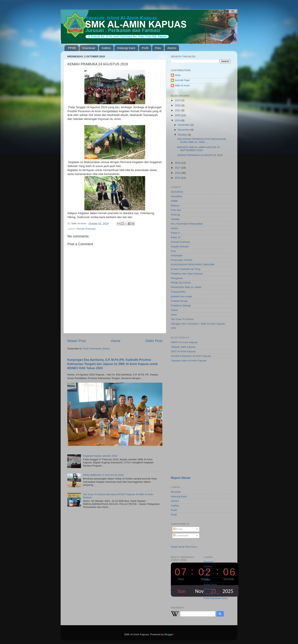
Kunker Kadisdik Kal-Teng (186, 269)
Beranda (176, 492)
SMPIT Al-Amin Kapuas (184, 342)
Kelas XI (176, 237)
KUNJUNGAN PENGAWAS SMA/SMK (193, 264)
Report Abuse (181, 478)
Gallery (106, 48)
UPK (174, 328)
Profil (145, 48)
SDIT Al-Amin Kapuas (183, 351)
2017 (178, 168)
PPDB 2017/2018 (181, 283)
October (183, 135)
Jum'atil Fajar (182, 80)
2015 (178, 178)
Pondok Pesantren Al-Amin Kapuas (191, 356)
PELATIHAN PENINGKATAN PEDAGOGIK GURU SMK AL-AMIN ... (202, 141)
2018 (178, 163)
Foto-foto (176, 210)
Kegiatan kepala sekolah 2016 (100, 456)
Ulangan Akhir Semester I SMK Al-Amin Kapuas (198, 324)
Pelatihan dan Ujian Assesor (187, 274)
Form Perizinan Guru (216, 598)
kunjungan (177, 255)
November (184, 130)
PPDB (72, 48)
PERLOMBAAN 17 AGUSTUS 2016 (103, 475)
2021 (178, 110)
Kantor (175, 228)
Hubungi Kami (126, 48)
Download (89, 48)
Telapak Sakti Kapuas (183, 347)
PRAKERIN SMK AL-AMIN (186, 287)
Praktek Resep (179, 301)
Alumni (172, 48)
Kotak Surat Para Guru (184, 547)
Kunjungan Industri (182, 260)
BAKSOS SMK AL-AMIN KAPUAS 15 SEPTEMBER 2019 (199, 149)
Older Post (154, 341)
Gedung (175, 215)
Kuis (173, 251)
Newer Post (77, 341)
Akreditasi (176, 196)
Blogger (169, 634)
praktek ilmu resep (181, 296)
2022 (178, 105)
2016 (178, 173)
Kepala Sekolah (180, 246)
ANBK (174, 201)
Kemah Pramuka (86, 229)
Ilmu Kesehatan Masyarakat (187, 224)
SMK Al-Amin (182, 86)
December (184, 125)
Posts (178, 529)
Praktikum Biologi (181, 305)
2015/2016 (177, 192)
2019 (178, 120)
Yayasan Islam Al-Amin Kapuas (189, 361)
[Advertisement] (195, 392)
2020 (178, 115)
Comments (181, 536)
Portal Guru (210, 584)
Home (116, 341)
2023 (178, 100)
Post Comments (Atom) (96, 349)
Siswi (174, 315)
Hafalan (175, 219)
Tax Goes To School (182, 319)
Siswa (174, 310)
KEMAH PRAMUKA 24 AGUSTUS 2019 (200, 155)
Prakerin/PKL (178, 292)
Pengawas (177, 278)
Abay (178, 75)
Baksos (175, 205)
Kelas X (175, 233)
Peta (158, 48)
